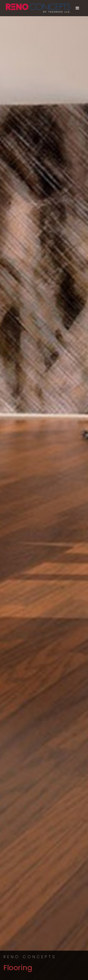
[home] (37, 8)
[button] (78, 8)
